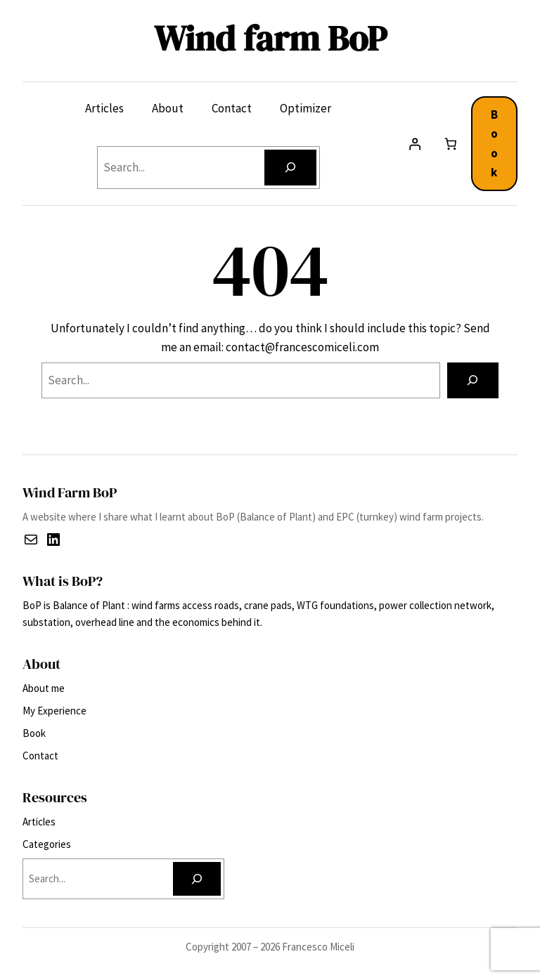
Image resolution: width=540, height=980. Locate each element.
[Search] (290, 168)
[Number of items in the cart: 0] (450, 144)
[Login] (415, 144)
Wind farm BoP (270, 38)
